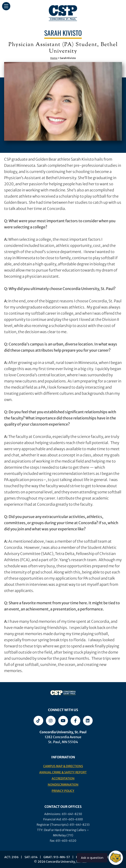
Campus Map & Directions (63, 766)
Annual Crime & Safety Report (63, 772)
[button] (6, 6)
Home (54, 58)
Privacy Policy (63, 791)
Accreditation (63, 778)
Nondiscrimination (63, 785)
